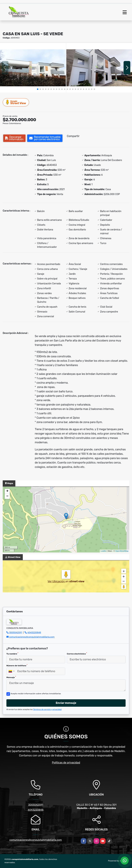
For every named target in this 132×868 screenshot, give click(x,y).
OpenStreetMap (122, 551)
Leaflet (103, 551)
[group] (33, 68)
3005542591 (16, 632)
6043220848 (34, 632)
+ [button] (7, 491)
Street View (16, 102)
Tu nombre (12, 654)
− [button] (7, 496)
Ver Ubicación (57, 581)
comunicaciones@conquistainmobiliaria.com (32, 637)
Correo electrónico (77, 654)
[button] (38, 89)
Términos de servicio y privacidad (47, 709)
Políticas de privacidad (66, 763)
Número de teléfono (17, 665)
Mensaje (11, 677)
